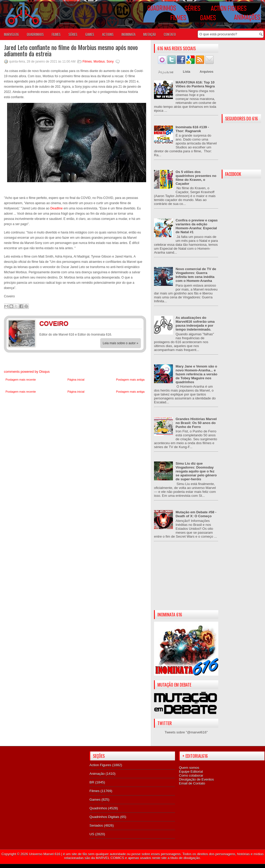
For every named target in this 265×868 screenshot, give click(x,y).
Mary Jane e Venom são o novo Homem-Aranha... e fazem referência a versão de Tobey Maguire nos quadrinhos (196, 374)
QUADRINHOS (35, 34)
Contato (170, 34)
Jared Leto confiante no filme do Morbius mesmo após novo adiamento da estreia (71, 50)
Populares (166, 72)
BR (92, 782)
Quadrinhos (98, 808)
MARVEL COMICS (110, 858)
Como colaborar (191, 775)
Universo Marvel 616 (44, 854)
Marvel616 (11, 34)
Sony (110, 62)
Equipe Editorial (191, 772)
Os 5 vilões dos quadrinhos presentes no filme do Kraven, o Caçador (196, 178)
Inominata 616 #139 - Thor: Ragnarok (192, 129)
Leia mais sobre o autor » (121, 343)
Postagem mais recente (21, 380)
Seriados (96, 825)
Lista (187, 72)
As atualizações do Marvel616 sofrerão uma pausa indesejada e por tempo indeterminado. (195, 324)
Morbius (99, 62)
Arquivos (206, 72)
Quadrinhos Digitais (104, 817)
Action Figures (100, 765)
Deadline (56, 208)
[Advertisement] (186, 580)
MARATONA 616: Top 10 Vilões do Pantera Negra (195, 84)
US (92, 834)
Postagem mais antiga (130, 380)
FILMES (56, 34)
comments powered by (27, 372)
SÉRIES (73, 34)
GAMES (90, 34)
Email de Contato (192, 783)
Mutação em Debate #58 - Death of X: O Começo (196, 514)
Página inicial (76, 380)
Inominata (128, 34)
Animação (97, 774)
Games (95, 800)
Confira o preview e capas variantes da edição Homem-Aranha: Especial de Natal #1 (197, 226)
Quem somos (189, 768)
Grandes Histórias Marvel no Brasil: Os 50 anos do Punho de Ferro (196, 423)
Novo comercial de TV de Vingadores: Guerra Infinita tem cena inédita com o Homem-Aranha (196, 275)
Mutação (150, 34)
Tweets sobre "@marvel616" (186, 732)
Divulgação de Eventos (196, 779)
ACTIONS (108, 34)
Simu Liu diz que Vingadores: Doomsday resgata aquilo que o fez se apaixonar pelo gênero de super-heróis (196, 471)
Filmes (87, 62)
